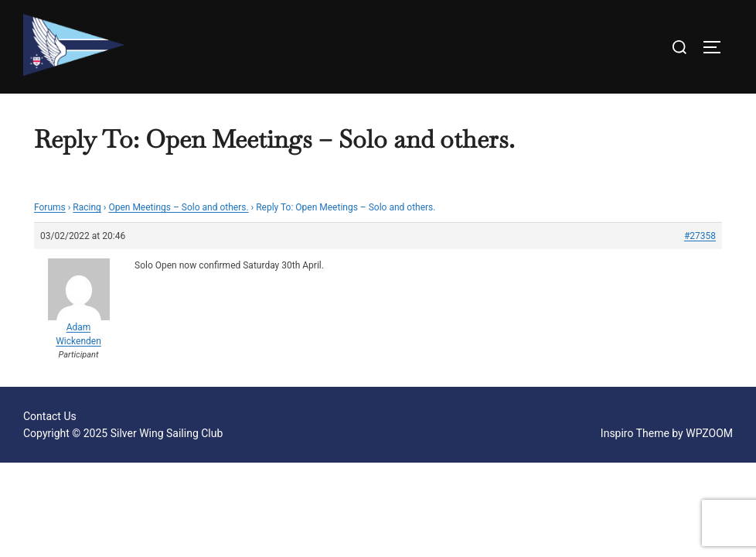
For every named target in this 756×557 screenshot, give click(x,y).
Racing (87, 207)
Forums (50, 207)
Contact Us (50, 416)
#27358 (700, 236)
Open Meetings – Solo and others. (178, 207)
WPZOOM (709, 433)
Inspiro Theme (635, 433)
